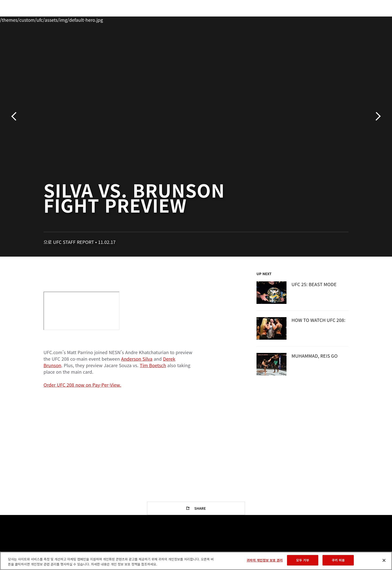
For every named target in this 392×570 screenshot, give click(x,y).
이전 (16, 116)
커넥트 (280, 19)
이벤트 (39, 19)
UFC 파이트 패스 (309, 19)
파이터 (79, 19)
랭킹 (58, 19)
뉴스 (98, 19)
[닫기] (384, 560)
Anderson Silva (137, 359)
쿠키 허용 (338, 560)
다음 (376, 116)
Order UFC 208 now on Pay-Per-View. (82, 385)
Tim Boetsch (153, 365)
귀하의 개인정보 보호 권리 (264, 560)
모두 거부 (302, 560)
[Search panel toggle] (351, 19)
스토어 (338, 19)
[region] (196, 561)
